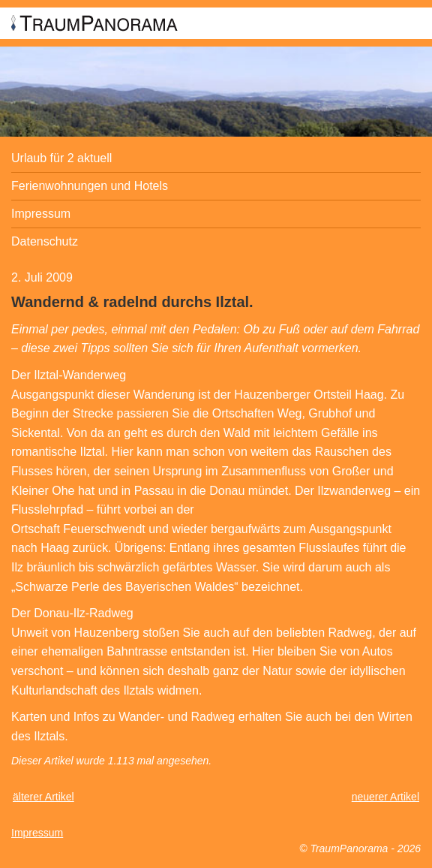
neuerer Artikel (385, 797)
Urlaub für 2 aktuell (61, 158)
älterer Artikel (43, 797)
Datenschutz (45, 241)
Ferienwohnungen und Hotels (90, 186)
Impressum (41, 214)
